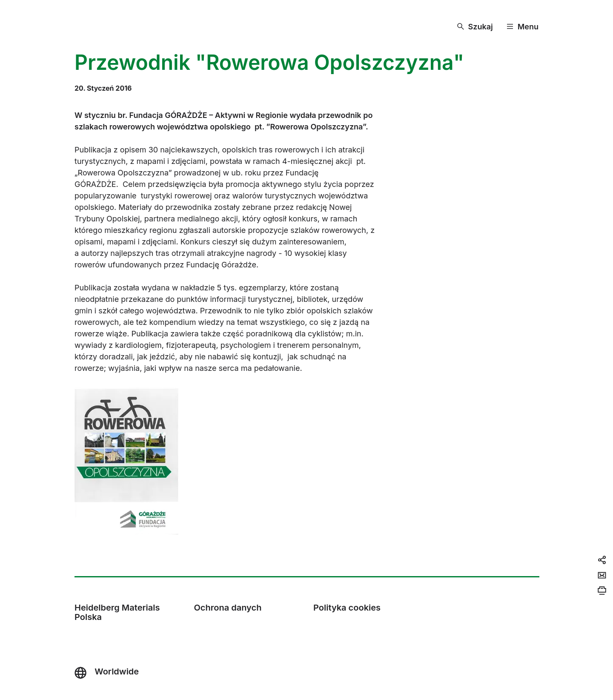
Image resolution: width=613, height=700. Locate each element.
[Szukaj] (475, 27)
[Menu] (523, 27)
